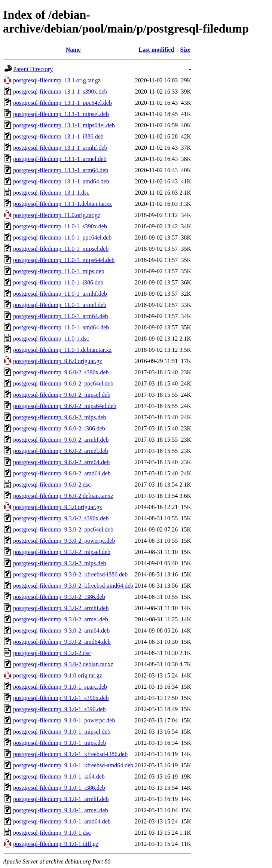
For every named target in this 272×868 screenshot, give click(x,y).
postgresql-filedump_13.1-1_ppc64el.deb (62, 103)
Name (73, 50)
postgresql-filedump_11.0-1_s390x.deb (60, 226)
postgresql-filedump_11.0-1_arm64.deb (61, 316)
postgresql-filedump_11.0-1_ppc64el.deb (62, 237)
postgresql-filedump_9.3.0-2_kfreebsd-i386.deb (70, 574)
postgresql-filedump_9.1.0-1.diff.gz (56, 844)
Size (185, 50)
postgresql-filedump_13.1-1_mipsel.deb (61, 114)
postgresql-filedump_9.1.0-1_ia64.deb (59, 776)
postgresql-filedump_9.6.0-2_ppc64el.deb (63, 383)
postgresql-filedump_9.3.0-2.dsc (52, 653)
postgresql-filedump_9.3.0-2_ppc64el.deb (63, 529)
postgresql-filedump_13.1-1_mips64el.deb (64, 125)
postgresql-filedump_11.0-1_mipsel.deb (61, 249)
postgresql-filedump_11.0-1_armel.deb (60, 305)
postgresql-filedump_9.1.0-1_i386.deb (59, 788)
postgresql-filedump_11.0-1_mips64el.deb (64, 260)
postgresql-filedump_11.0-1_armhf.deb (60, 294)
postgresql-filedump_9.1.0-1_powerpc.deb (64, 720)
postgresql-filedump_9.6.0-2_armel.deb (61, 451)
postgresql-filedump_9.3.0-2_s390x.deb (61, 518)
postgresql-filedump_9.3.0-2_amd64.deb (62, 642)
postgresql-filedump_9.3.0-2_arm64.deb (61, 631)
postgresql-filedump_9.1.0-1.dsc (52, 833)
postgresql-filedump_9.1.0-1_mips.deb (59, 743)
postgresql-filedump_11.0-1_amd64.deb (61, 327)
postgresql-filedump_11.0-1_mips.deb (59, 271)
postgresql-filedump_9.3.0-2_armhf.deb (61, 608)
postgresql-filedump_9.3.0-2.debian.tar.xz (63, 664)
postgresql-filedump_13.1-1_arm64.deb (61, 170)
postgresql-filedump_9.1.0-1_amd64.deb (62, 821)
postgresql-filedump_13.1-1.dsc (51, 193)
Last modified (156, 50)
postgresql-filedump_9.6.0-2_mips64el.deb (65, 406)
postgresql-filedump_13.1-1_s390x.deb (60, 92)
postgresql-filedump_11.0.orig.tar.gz (57, 215)
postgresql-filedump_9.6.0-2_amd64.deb (62, 473)
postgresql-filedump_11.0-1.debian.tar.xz (62, 350)
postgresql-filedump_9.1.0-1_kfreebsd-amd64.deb (73, 765)
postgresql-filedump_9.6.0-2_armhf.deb (61, 440)
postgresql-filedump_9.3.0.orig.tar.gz (58, 507)
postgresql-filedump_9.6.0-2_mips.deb (59, 417)
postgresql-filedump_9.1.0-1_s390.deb (59, 709)
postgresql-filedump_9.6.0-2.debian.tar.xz (63, 496)
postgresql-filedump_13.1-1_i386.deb (58, 136)
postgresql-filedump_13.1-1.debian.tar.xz (62, 204)
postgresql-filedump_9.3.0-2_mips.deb (59, 563)
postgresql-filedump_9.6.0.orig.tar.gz (58, 361)
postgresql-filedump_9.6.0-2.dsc (52, 485)
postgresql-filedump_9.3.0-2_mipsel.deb (62, 552)
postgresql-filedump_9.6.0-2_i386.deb (59, 428)
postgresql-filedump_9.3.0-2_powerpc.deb (64, 541)
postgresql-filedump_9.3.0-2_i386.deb (59, 597)
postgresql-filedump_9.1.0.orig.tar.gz (58, 675)
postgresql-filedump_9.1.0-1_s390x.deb (61, 698)
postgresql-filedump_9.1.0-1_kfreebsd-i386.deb (70, 754)
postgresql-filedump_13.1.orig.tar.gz (57, 80)
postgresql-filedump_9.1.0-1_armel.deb (61, 810)
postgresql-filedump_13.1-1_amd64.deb (61, 181)
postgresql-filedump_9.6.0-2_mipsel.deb (62, 395)
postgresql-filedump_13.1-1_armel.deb (60, 159)
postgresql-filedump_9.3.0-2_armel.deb (61, 619)
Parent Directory (33, 69)
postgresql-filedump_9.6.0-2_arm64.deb (61, 462)
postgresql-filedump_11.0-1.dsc (51, 339)
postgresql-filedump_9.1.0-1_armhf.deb (61, 799)
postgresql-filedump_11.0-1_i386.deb (58, 282)
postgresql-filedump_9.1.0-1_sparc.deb (60, 687)
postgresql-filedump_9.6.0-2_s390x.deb (61, 372)
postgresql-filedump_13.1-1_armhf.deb (60, 148)
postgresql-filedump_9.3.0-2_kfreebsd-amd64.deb (73, 586)
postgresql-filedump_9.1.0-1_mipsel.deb (62, 732)
